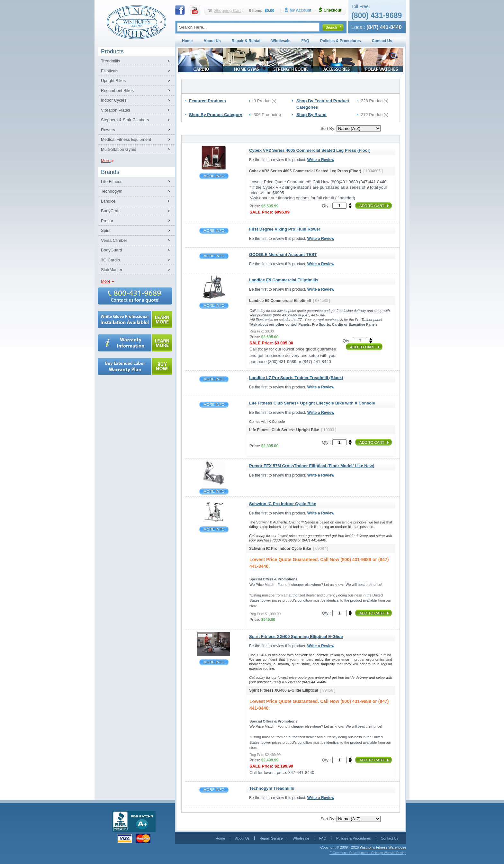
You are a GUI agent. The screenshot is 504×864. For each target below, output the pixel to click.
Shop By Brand (311, 115)
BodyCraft (110, 211)
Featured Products (207, 101)
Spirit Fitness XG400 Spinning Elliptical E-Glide (214, 662)
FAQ (305, 41)
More (106, 161)
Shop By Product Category (216, 115)
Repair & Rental (246, 41)
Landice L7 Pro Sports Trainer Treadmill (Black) (214, 379)
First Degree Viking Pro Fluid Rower (214, 231)
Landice (108, 201)
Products (112, 51)
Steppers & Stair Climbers (125, 120)
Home (187, 41)
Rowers (108, 130)
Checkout (333, 10)
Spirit (106, 230)
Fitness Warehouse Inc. (136, 22)
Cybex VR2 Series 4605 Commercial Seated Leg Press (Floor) (214, 176)
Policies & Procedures (341, 41)
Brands (110, 172)
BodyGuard (112, 250)
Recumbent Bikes (117, 91)
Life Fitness (112, 182)
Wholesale (281, 41)
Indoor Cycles (114, 100)
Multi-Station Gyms (119, 149)
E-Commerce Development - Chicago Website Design (368, 853)
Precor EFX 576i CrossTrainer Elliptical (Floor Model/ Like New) (214, 491)
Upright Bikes (113, 81)
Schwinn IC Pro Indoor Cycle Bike (214, 529)
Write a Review (321, 160)
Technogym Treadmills (214, 790)
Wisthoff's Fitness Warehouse (383, 847)
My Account (300, 10)
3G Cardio (110, 260)
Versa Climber (114, 240)
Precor (107, 221)
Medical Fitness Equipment (126, 139)
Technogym (112, 191)
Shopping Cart (227, 10)
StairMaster (112, 270)
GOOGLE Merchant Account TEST (214, 256)
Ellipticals (110, 71)
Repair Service (271, 838)
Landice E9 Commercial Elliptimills (214, 306)
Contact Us (382, 41)
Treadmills (110, 61)
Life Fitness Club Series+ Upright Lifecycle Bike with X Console (214, 405)
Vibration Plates (116, 110)
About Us (212, 41)
